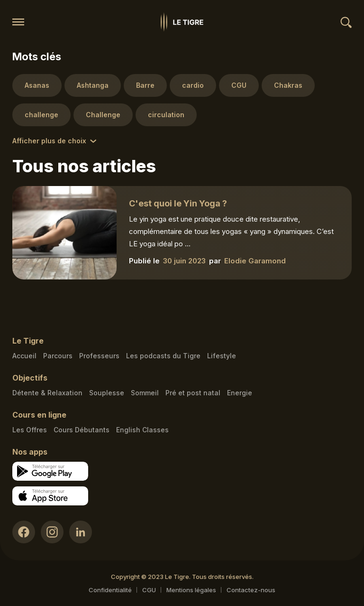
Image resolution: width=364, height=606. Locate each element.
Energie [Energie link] (240, 393)
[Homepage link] (182, 22)
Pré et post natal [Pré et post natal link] (193, 393)
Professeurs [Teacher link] (99, 356)
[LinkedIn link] (81, 532)
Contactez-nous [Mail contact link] (251, 590)
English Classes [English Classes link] (142, 430)
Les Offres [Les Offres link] (30, 430)
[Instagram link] (52, 532)
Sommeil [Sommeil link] (145, 393)
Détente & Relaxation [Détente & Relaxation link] (47, 393)
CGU (149, 590)
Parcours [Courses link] (58, 356)
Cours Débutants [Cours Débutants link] (82, 430)
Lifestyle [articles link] (222, 356)
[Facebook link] (24, 532)
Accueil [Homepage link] (24, 356)
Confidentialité (110, 590)
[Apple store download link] (50, 496)
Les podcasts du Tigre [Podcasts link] (163, 356)
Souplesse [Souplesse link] (107, 393)
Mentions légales (191, 590)
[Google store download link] (50, 471)
